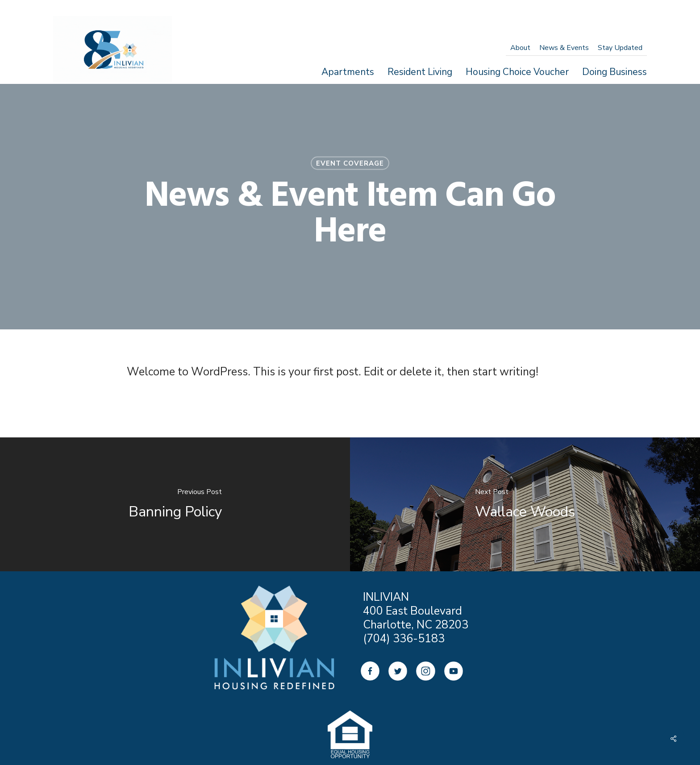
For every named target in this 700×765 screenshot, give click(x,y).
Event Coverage (350, 163)
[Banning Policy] (175, 504)
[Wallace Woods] (525, 504)
